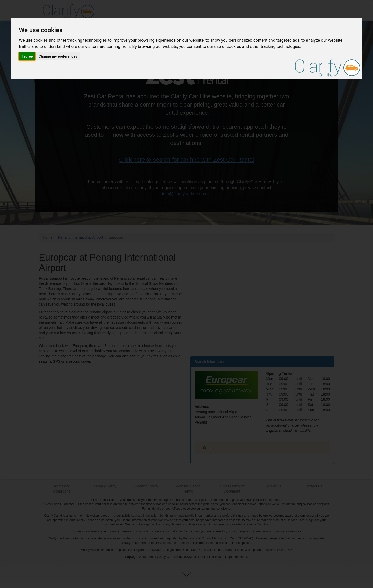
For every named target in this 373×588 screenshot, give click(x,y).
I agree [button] (27, 56)
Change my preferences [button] (58, 56)
